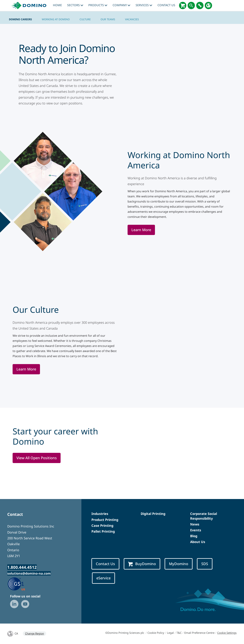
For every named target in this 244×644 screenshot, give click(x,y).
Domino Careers (20, 19)
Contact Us (166, 5)
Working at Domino (56, 19)
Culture (85, 19)
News (195, 524)
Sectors (75, 5)
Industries (100, 514)
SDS (205, 564)
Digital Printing (153, 514)
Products (98, 5)
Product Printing (105, 520)
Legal (170, 633)
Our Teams (108, 19)
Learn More (141, 230)
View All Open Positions (37, 458)
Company (121, 5)
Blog (194, 536)
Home (57, 5)
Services (144, 5)
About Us (198, 542)
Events (196, 530)
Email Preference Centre (199, 633)
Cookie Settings (227, 633)
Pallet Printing (103, 531)
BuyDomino (142, 564)
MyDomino (179, 564)
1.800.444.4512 (22, 567)
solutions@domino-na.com (29, 573)
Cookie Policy (156, 633)
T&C (179, 633)
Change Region (34, 633)
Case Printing (102, 525)
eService (103, 578)
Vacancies (132, 19)
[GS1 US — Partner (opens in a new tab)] (20, 584)
